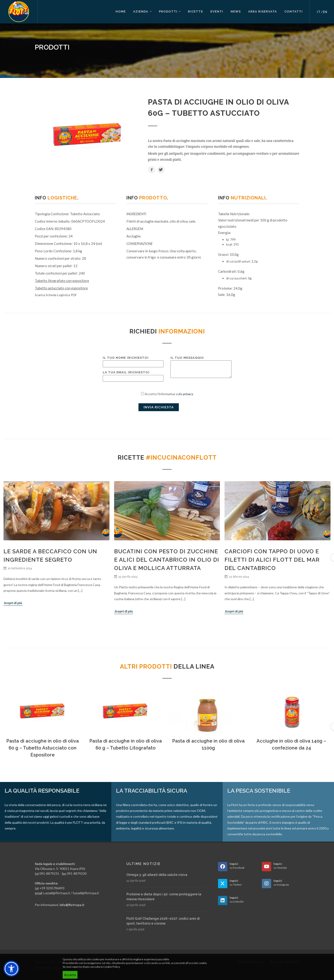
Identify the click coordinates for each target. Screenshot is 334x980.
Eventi (217, 11)
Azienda (141, 11)
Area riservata (263, 11)
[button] (11, 969)
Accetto (70, 975)
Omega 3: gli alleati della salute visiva (157, 875)
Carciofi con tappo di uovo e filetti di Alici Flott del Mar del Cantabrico (272, 560)
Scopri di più (13, 603)
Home (121, 11)
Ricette (195, 11)
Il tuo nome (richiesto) (133, 361)
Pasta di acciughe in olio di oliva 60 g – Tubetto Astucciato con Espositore (43, 748)
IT (319, 12)
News (236, 11)
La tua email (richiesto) (133, 375)
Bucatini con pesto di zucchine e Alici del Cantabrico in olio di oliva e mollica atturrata (167, 560)
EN (325, 12)
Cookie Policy (111, 967)
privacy (188, 394)
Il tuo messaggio (201, 367)
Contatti (294, 11)
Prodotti (169, 11)
